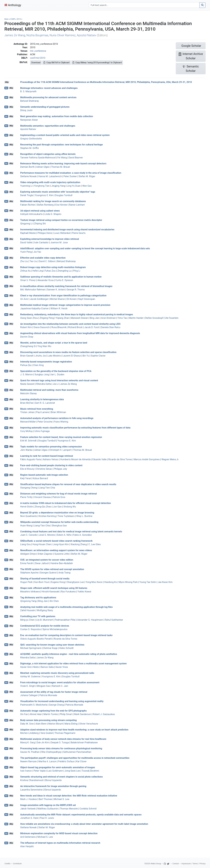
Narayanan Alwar (29, 120)
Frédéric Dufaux (66, 761)
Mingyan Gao (43, 686)
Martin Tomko (51, 714)
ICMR (13, 19)
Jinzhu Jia (40, 356)
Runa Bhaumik (59, 327)
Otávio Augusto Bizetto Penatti (36, 639)
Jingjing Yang (58, 186)
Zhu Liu (24, 261)
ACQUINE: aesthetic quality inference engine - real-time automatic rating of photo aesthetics (69, 654)
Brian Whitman (58, 412)
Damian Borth (27, 167)
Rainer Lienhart (77, 205)
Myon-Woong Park (128, 582)
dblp (7, 82)
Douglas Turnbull (64, 195)
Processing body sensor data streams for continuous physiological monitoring (61, 748)
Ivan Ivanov (26, 771)
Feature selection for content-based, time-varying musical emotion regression (61, 437)
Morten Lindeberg (29, 733)
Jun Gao (57, 507)
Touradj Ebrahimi (90, 771)
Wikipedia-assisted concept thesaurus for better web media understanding (59, 522)
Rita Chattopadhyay (51, 752)
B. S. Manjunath (28, 91)
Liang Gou (26, 544)
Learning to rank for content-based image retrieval (47, 456)
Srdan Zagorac (45, 554)
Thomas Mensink (69, 809)
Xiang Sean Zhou (29, 318)
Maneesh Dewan (79, 318)
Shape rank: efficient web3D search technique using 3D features (54, 588)
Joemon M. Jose (59, 242)
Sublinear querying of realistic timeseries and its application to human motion (61, 277)
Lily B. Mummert (45, 620)
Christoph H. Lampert (60, 450)
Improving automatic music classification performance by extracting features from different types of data (75, 428)
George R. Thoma (76, 290)
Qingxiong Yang (28, 601)
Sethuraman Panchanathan (77, 752)
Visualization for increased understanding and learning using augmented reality (62, 701)
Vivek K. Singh (28, 686)
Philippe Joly (60, 469)
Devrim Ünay (27, 337)
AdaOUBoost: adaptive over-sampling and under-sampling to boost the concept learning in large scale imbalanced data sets (85, 248)
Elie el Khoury (27, 469)
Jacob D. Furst (92, 327)
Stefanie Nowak (28, 176)
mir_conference (38, 51)
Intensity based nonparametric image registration (46, 362)
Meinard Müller (28, 422)
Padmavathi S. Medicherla (34, 705)
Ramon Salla (47, 667)
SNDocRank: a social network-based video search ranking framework (56, 541)
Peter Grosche (45, 422)
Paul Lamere (43, 412)
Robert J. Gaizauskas (104, 714)
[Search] (144, 5)
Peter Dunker (70, 176)
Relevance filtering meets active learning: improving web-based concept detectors (63, 163)
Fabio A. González (82, 535)
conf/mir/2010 (38, 58)
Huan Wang (26, 526)
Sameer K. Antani (56, 290)
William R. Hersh (59, 308)
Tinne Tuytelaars (66, 516)
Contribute (17, 864)
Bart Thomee (45, 799)
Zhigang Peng (47, 318)
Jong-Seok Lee (72, 771)
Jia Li (56, 384)
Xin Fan (24, 714)
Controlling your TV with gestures (38, 616)
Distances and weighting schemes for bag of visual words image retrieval (58, 494)
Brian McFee (27, 403)
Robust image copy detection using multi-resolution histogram (53, 267)
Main (6, 19)
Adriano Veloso (51, 459)
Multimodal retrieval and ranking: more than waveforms (49, 390)
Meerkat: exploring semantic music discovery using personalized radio (57, 673)
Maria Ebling (71, 724)
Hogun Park (26, 582)
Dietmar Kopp (50, 648)
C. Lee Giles (95, 544)
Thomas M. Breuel (61, 167)
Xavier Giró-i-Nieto (30, 667)
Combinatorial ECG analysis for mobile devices (45, 626)
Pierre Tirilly (26, 497)
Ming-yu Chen (27, 620)
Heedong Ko (111, 582)
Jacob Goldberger (39, 299)
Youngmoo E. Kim (44, 195)
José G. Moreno (47, 535)
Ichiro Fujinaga (42, 431)
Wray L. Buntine (84, 516)
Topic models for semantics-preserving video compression (51, 446)
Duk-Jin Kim (43, 742)
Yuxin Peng (26, 252)
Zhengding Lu (64, 271)
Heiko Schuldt (66, 648)
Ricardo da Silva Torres (120, 459)
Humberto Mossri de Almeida (75, 459)
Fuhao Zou (50, 271)
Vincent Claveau (42, 497)
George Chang (56, 705)
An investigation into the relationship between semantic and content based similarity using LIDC (71, 324)
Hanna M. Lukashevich (50, 176)
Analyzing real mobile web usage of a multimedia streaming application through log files (66, 607)
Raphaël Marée (28, 233)
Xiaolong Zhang (79, 544)
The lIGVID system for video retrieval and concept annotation (52, 569)
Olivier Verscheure (89, 724)
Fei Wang (62, 158)
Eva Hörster (61, 205)
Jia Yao (37, 252)
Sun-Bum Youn (42, 582)
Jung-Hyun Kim (61, 544)
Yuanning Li (26, 186)
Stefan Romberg (45, 205)
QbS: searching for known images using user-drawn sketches (52, 645)
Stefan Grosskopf (154, 318)
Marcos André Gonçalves (147, 459)
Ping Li (77, 271)
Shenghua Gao (59, 526)
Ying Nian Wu (44, 346)
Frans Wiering (61, 422)
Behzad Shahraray (30, 101)
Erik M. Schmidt (28, 441)
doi (6, 88)
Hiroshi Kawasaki (50, 592)
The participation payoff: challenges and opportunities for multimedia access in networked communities (75, 758)
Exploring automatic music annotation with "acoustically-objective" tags (58, 192)
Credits (7, 864)
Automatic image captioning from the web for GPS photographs (53, 711)
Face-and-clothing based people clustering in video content (51, 465)
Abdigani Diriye (28, 554)
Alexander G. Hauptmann (90, 620)
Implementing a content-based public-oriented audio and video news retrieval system (65, 135)
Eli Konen (71, 299)
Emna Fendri (27, 563)
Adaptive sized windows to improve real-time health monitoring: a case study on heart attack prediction (74, 730)
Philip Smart (66, 714)
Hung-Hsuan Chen (42, 544)
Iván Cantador (41, 242)
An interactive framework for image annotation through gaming (53, 786)
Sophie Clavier (98, 356)
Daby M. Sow (27, 724)
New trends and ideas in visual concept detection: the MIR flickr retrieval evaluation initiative (69, 796)
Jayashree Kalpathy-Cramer (34, 308)
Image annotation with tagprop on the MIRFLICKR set (48, 805)
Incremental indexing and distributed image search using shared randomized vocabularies (67, 230)
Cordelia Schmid (88, 809)
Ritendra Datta (44, 384)
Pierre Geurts (79, 233)
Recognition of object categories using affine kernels (48, 154)
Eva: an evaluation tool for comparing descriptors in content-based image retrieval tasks (66, 635)
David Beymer (76, 158)
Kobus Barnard (40, 478)
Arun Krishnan (108, 318)
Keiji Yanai (26, 478)
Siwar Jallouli (42, 563)
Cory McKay (26, 431)
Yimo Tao (122, 318)
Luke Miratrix (54, 356)
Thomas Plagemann (65, 733)
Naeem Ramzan (29, 761)
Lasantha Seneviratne (31, 790)
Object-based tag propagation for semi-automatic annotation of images (58, 767)
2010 (19, 19)
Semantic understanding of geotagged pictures (45, 107)
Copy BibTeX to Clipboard (57, 62)
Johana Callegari (29, 695)
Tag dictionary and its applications (38, 598)
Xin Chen (54, 601)
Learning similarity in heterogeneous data (42, 399)
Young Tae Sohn (148, 582)
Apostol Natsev (87, 35)
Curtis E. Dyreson (64, 280)
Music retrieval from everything (37, 409)
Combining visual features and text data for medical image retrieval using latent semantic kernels (71, 531)
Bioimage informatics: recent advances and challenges (49, 88)
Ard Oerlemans (28, 837)
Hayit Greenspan (87, 299)
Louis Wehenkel (62, 233)
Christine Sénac (44, 469)
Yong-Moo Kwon (94, 582)
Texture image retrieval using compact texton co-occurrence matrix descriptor (61, 220)
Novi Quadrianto (29, 516)
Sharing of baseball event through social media (45, 579)
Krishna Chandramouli (32, 780)
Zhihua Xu (25, 271)
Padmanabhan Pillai (65, 620)
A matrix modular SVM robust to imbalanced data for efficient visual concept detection (66, 503)
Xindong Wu (70, 507)
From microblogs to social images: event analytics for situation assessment (60, 682)
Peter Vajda (40, 771)
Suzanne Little (62, 554)
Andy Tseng (64, 573)
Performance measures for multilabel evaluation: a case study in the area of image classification (71, 173)
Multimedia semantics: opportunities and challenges (48, 126)
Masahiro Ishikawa (30, 592)
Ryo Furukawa (68, 592)
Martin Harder (136, 318)
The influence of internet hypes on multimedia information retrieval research (60, 843)
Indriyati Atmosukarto (31, 214)
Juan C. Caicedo (29, 535)
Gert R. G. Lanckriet (45, 403)
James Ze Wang (15, 35)
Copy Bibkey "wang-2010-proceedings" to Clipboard (97, 62)
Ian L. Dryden (58, 374)
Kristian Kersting (47, 516)
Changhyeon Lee (75, 582)
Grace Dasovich (42, 327)
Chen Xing (38, 365)
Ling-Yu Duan (74, 186)
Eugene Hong (58, 582)
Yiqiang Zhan (62, 318)
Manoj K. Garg (28, 742)
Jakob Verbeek (28, 809)
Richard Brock (75, 327)
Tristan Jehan (27, 412)
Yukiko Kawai (84, 592)
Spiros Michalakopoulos (55, 629)
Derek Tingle (27, 195)
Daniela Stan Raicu (111, 327)
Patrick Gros (59, 497)
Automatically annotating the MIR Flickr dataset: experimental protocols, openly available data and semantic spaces (81, 814)
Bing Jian (94, 318)
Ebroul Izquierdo (53, 780)
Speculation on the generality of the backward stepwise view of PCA (56, 371)
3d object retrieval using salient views (40, 211)
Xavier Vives (62, 667)
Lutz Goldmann (55, 771)
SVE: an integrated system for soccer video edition (47, 560)
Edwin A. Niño (64, 535)
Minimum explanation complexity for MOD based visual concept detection (59, 833)
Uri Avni (24, 299)
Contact (176, 864)
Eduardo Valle (99, 459)
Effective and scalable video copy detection (43, 258)
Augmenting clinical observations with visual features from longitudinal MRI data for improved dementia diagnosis (80, 333)
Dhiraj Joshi (26, 110)
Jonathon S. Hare (29, 818)
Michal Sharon (57, 299)
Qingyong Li (26, 224)
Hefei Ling (38, 271)
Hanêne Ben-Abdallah (62, 563)
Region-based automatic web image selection (44, 475)
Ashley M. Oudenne (30, 676)
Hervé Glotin (27, 507)
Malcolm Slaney (29, 393)
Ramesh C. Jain (60, 686)
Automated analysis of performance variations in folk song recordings (57, 418)
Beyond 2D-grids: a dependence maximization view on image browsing (57, 513)
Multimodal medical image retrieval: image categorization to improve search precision (65, 305)
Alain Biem (41, 724)
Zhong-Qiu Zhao (43, 507)
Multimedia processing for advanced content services (48, 97)
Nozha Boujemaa (37, 35)
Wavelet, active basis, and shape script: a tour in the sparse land (54, 343)
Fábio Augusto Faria (31, 459)
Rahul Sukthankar (114, 620)
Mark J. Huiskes (29, 799)
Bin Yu (86, 356)
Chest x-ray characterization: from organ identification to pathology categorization (63, 296)
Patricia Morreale (48, 695)
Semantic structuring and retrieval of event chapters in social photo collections (62, 777)
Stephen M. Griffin (30, 148)
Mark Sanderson (83, 714)
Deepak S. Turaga (60, 742)
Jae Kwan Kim (165, 582)
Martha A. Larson (47, 761)
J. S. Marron (27, 374)
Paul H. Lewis (47, 818)
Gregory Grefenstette (31, 139)
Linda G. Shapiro (53, 214)
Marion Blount (56, 724)
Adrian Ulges (43, 167)
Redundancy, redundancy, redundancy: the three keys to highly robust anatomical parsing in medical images (77, 314)
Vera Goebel (47, 733)
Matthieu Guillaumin (48, 809)
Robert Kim (26, 327)
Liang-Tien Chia (47, 488)
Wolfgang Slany (45, 610)
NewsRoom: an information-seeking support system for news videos (56, 550)
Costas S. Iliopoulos (31, 629)
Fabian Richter (28, 205)
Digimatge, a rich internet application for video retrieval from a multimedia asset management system (73, 664)
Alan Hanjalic (27, 846)
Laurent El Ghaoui (72, 356)
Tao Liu (33, 261)
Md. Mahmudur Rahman (33, 290)
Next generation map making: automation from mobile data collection (57, 116)
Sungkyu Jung (42, 374)
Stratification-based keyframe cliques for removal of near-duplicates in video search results (68, 484)
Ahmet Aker (36, 714)
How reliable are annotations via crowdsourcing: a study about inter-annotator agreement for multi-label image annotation (84, 824)
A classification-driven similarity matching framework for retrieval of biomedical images (66, 286)
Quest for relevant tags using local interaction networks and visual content (59, 380)
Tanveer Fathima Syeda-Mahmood (38, 158)
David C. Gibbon (47, 261)
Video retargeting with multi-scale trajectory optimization (50, 182)
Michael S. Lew (62, 799)
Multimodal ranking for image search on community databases (53, 201)
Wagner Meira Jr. (170, 459)
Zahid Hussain (28, 610)
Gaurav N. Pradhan (30, 752)
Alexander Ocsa (45, 280)
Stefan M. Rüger (87, 176)
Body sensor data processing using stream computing (48, 720)
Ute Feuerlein (172, 318)
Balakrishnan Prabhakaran (84, 742)
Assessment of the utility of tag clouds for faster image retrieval (54, 692)
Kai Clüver (81, 761)
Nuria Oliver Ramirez (63, 35)
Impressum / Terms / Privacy (193, 864)
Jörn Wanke (26, 450)
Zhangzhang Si (28, 346)
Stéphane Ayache (29, 573)
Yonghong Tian (42, 186)
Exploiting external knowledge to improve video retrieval (50, 239)
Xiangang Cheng (29, 488)
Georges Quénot (48, 573)
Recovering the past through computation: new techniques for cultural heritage (62, 145)
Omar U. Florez (28, 280)
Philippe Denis (45, 233)
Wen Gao (87, 186)
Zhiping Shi (40, 224)
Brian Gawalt (27, 356)
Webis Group (156, 864)
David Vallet (26, 242)
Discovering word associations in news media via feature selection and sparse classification (68, 352)
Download (36, 62)
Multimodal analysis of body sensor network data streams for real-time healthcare (63, 739)
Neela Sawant (27, 384)
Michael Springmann (31, 648)
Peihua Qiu (26, 365)
